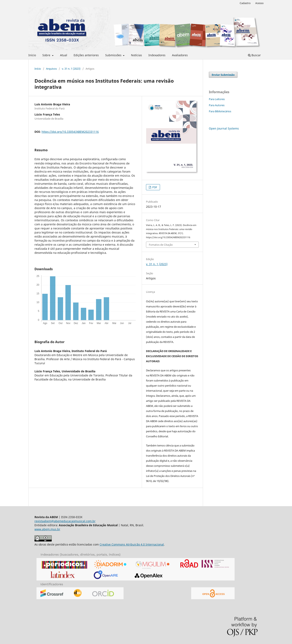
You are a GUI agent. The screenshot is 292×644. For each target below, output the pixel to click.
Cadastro (245, 3)
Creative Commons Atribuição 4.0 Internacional (132, 544)
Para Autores (217, 105)
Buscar (254, 55)
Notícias (136, 55)
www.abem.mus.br (47, 529)
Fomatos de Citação (161, 245)
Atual (64, 55)
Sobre (47, 55)
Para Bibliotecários (220, 111)
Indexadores (157, 55)
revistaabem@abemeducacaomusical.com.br (65, 521)
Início (32, 55)
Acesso (259, 3)
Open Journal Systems (224, 128)
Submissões (114, 55)
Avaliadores (180, 55)
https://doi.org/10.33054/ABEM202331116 (70, 132)
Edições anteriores (86, 55)
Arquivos (51, 69)
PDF (154, 187)
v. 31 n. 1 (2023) (71, 69)
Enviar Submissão (223, 75)
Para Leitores (217, 99)
